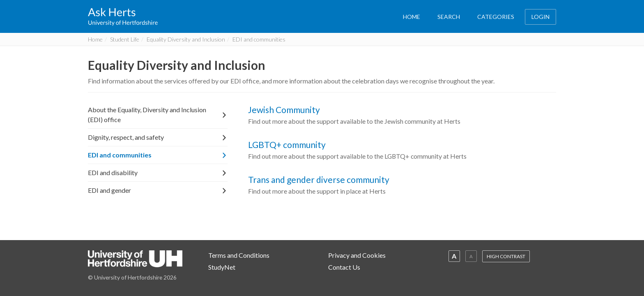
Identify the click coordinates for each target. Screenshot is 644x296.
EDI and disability (158, 172)
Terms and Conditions (239, 255)
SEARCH (449, 17)
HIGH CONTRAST (506, 256)
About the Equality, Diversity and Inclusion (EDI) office (158, 114)
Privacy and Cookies (357, 255)
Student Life (125, 39)
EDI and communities (158, 155)
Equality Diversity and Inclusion (186, 39)
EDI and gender (158, 190)
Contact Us (344, 267)
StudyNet (222, 267)
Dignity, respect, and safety (158, 137)
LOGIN (540, 17)
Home (95, 39)
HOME (412, 17)
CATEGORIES (496, 17)
